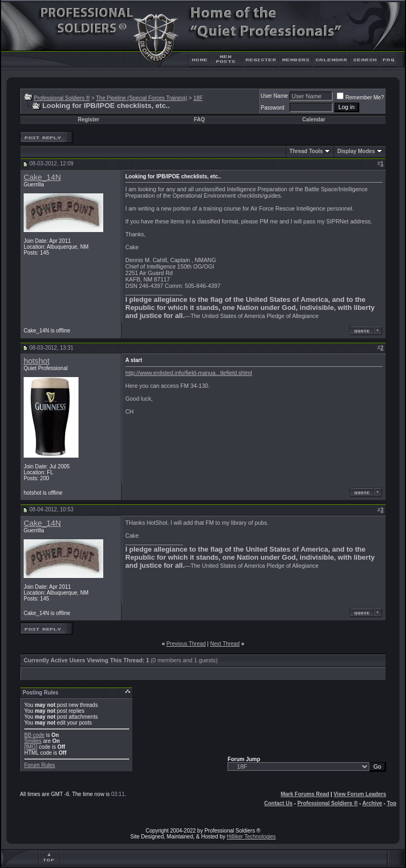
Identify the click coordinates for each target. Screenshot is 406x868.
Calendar (314, 120)
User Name (275, 96)
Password (273, 108)
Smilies (33, 741)
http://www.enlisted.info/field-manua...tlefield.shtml (189, 373)
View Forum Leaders (360, 794)
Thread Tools (306, 151)
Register (89, 120)
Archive (372, 803)
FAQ (199, 120)
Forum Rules (40, 765)
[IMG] (31, 747)
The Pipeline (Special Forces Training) (141, 98)
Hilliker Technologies (251, 837)
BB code (34, 735)
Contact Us (278, 803)
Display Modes (356, 151)
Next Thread (225, 644)
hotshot (37, 361)
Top (391, 803)
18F (198, 98)
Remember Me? (360, 97)
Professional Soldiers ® (62, 98)
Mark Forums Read (305, 794)
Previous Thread (186, 644)
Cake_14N (42, 177)
